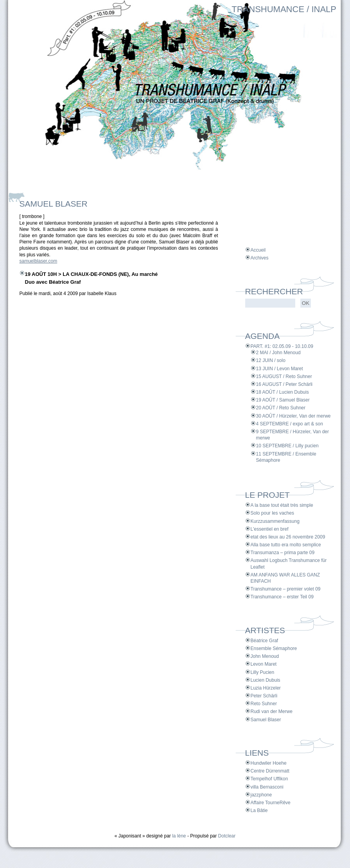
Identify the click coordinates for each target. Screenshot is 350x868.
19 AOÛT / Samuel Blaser (283, 400)
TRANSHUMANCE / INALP (284, 9)
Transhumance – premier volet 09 (286, 589)
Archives (260, 258)
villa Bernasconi (267, 787)
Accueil (258, 250)
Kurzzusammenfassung (275, 521)
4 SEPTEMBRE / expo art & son (290, 424)
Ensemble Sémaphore (274, 648)
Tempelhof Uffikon (269, 779)
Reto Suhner (264, 704)
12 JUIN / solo (271, 360)
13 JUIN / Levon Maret (280, 369)
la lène (179, 836)
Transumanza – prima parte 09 (283, 553)
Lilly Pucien (263, 672)
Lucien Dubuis (266, 680)
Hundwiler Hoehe (269, 763)
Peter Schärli (264, 696)
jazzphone (261, 795)
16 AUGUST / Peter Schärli (284, 384)
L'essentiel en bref (270, 529)
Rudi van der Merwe (272, 711)
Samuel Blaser (266, 720)
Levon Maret (264, 664)
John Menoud (265, 656)
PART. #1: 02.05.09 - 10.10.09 (282, 346)
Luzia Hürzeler (266, 688)
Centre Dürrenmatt (270, 771)
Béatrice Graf (265, 641)
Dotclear (227, 836)
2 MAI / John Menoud (278, 353)
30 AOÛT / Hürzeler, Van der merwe (293, 416)
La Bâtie (259, 810)
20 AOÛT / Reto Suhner (281, 408)
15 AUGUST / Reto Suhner (284, 376)
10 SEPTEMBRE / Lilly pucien (287, 446)
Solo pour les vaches (272, 513)
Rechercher (274, 291)
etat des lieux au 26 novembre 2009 (288, 537)
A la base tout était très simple (282, 505)
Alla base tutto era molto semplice (286, 545)
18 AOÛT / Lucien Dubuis (283, 392)
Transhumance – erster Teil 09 (282, 597)
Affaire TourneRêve (271, 803)
